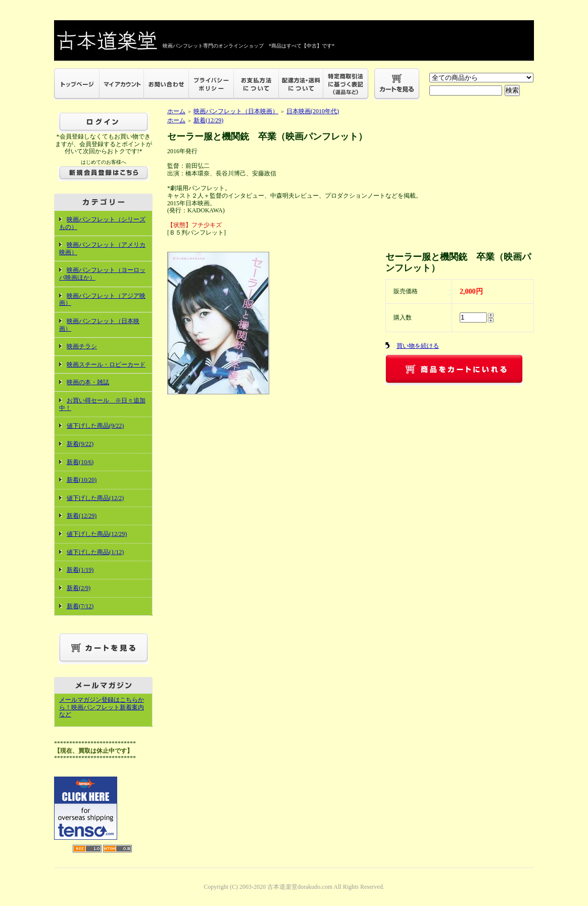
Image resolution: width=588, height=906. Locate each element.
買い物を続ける (418, 346)
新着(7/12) (80, 606)
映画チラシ (82, 346)
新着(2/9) (79, 588)
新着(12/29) (82, 516)
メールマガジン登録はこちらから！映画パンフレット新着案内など (102, 707)
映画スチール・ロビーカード (106, 365)
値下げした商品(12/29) (97, 534)
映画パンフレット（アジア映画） (102, 300)
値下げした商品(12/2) (95, 498)
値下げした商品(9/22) (95, 426)
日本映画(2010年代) (313, 111)
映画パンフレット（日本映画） (236, 111)
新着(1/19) (80, 570)
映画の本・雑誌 (88, 382)
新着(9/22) (80, 444)
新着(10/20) (82, 480)
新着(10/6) (80, 462)
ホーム (176, 111)
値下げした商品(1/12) (95, 552)
